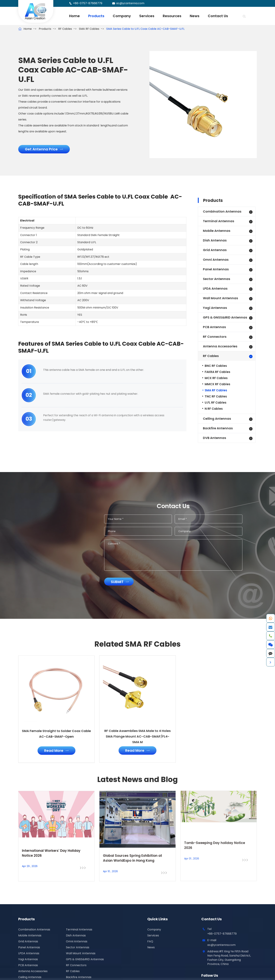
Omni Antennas (216, 260)
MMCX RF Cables (217, 384)
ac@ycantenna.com (130, 3)
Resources (172, 16)
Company (122, 16)
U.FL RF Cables (216, 403)
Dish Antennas (215, 240)
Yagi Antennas (215, 308)
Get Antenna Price (44, 149)
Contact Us (218, 16)
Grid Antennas (215, 250)
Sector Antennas (217, 279)
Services (147, 16)
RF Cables (65, 29)
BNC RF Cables (216, 366)
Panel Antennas (216, 269)
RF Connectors (215, 337)
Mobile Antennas (217, 231)
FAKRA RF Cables (217, 372)
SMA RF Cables (89, 29)
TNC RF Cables (216, 396)
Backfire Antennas (218, 428)
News (195, 16)
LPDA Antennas (215, 288)
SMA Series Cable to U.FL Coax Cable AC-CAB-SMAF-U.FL (145, 29)
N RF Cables (214, 409)
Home (74, 16)
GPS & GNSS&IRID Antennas (225, 317)
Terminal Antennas (219, 221)
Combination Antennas (222, 211)
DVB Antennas (214, 438)
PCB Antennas (214, 327)
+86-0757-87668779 (88, 3)
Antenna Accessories (220, 346)
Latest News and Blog (137, 783)
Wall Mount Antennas (220, 298)
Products (96, 16)
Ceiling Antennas (217, 419)
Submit (123, 582)
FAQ (150, 941)
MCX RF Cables (216, 378)
